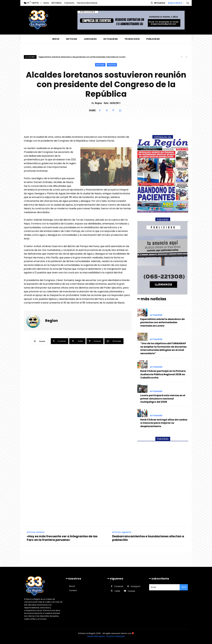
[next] (186, 57)
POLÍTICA (112, 65)
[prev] (182, 57)
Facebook (119, 586)
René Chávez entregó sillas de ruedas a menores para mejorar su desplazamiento (164, 423)
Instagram (136, 586)
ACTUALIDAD (156, 315)
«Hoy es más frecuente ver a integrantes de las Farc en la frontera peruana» (62, 538)
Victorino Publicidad (115, 636)
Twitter (117, 591)
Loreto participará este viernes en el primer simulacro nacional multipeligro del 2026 (163, 399)
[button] (188, 3)
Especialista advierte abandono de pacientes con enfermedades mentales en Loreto (82, 57)
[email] (164, 587)
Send (184, 587)
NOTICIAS (100, 65)
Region (98, 103)
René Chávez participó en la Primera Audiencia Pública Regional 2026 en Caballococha (163, 374)
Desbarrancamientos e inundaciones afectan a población (148, 538)
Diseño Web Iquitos (96, 636)
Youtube (131, 591)
